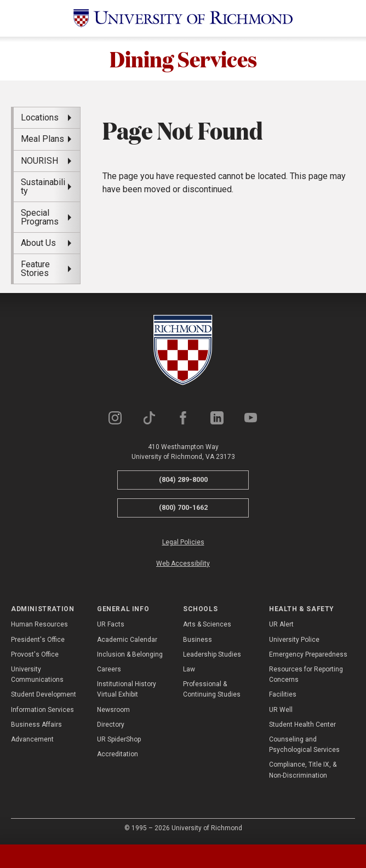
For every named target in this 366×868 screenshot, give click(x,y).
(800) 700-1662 (183, 508)
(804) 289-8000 (183, 480)
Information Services (42, 710)
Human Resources (39, 625)
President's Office (38, 640)
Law (189, 669)
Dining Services (183, 59)
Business (198, 640)
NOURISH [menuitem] (39, 161)
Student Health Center (302, 725)
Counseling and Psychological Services (304, 745)
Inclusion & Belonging (130, 654)
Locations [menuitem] (40, 117)
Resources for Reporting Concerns (306, 674)
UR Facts (111, 625)
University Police (294, 640)
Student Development (44, 695)
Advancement (32, 739)
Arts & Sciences (207, 625)
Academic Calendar (127, 640)
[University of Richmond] (183, 18)
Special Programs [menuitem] (40, 217)
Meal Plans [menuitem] (42, 139)
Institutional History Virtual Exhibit (127, 690)
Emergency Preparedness (308, 654)
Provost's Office (35, 654)
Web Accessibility (183, 564)
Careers (109, 669)
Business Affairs (36, 725)
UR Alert (281, 625)
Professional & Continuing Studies (212, 690)
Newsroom (113, 710)
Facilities (283, 695)
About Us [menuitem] (38, 243)
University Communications (37, 674)
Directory (111, 725)
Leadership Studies (212, 654)
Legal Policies (183, 542)
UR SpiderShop (119, 739)
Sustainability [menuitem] (43, 187)
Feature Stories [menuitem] (35, 269)
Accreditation (118, 755)
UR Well (281, 710)
